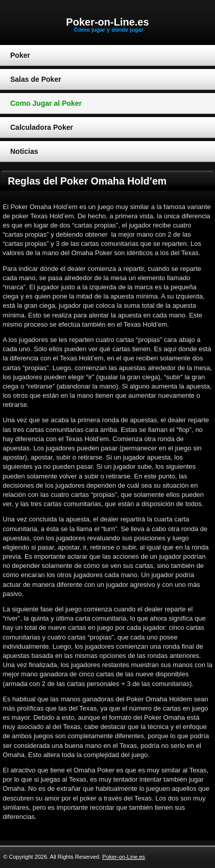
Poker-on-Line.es (107, 22)
